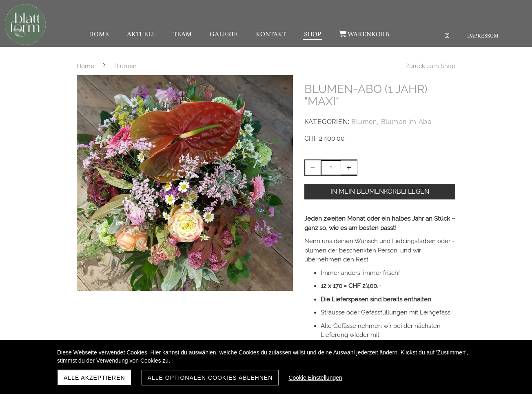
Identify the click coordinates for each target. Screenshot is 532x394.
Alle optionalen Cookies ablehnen (210, 378)
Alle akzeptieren (94, 378)
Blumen (364, 122)
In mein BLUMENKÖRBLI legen (380, 191)
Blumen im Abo (407, 122)
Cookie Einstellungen (315, 378)
